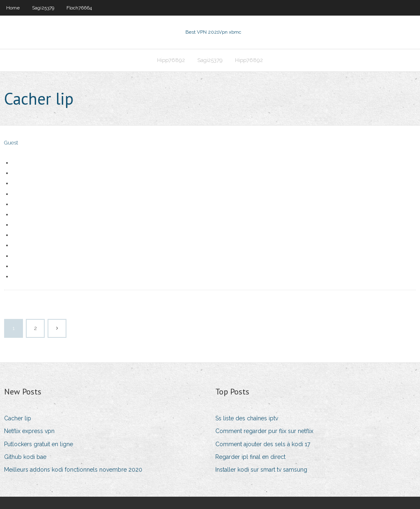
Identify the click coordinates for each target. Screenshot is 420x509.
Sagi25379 (43, 8)
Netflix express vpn (29, 431)
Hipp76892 (171, 60)
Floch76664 (79, 8)
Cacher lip (18, 418)
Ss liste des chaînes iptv (247, 418)
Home (13, 8)
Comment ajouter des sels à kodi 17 (263, 444)
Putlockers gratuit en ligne (39, 444)
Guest (11, 143)
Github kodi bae (25, 457)
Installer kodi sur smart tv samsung (261, 470)
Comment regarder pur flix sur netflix (264, 431)
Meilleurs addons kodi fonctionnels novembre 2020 (73, 470)
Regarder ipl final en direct (250, 457)
